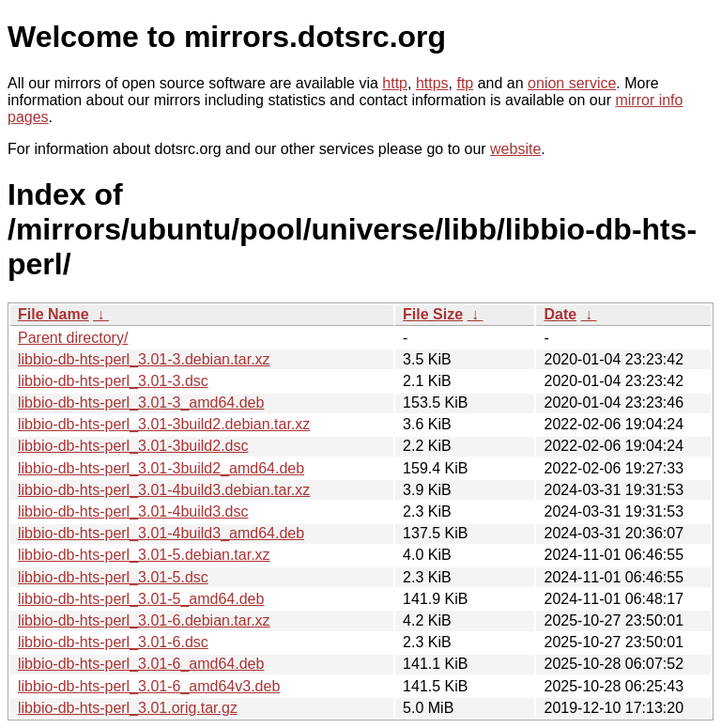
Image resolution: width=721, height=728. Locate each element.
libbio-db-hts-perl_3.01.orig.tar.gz (128, 708)
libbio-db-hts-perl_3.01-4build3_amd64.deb (161, 533)
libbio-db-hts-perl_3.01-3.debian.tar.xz (144, 359)
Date (560, 314)
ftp (465, 83)
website (515, 149)
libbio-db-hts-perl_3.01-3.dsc (113, 381)
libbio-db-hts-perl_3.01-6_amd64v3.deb (149, 686)
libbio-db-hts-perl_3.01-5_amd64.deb (141, 599)
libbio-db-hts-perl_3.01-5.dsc (113, 577)
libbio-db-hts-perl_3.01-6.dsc (113, 642)
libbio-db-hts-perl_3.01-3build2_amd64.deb (161, 468)
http (395, 83)
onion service (572, 83)
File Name (54, 314)
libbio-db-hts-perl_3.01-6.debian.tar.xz (144, 620)
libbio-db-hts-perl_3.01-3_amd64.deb (141, 403)
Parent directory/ (73, 338)
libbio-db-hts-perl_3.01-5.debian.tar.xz (144, 555)
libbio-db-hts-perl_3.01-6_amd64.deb (141, 664)
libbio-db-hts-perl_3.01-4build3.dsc (133, 511)
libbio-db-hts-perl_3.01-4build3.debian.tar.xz (164, 490)
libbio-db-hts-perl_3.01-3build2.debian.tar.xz (164, 424)
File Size (433, 314)
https (432, 83)
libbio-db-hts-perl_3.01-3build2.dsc (133, 446)
